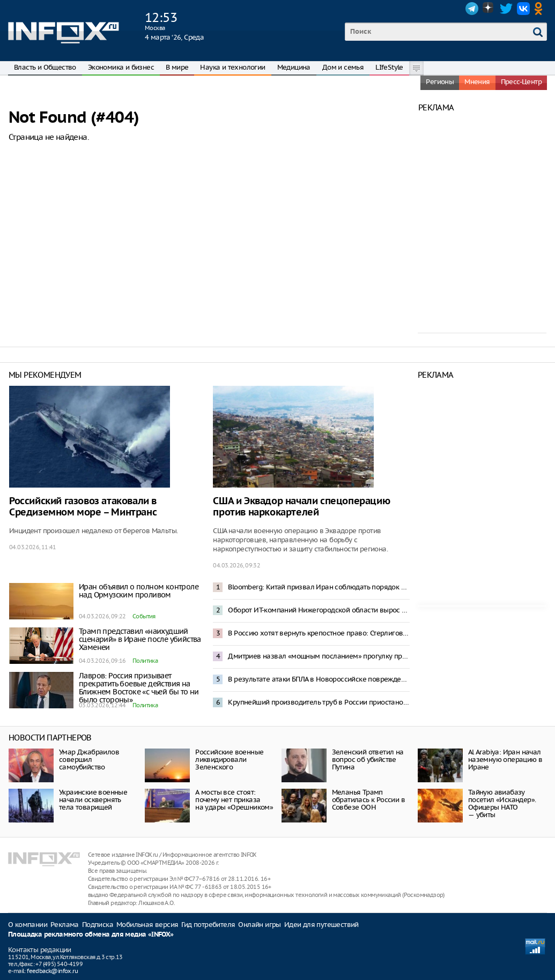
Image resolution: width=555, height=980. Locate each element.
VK (523, 9)
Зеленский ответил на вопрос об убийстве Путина (368, 760)
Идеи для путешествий (321, 925)
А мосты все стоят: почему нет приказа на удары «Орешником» (234, 800)
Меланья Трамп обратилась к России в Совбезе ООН (368, 800)
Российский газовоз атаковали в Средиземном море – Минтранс (83, 507)
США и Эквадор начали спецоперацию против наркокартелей (301, 507)
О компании (28, 925)
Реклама (65, 925)
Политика (145, 661)
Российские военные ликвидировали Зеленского (229, 760)
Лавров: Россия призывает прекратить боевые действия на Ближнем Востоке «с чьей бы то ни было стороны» (139, 688)
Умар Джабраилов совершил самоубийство (89, 760)
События (144, 616)
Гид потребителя (208, 925)
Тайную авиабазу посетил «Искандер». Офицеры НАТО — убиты (502, 803)
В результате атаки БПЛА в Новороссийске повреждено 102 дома (319, 679)
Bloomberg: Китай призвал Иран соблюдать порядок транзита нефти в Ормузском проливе (319, 587)
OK (541, 9)
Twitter (506, 9)
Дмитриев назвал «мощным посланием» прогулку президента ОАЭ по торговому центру (319, 656)
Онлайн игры (259, 925)
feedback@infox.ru (52, 971)
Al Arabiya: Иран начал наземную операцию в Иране (505, 760)
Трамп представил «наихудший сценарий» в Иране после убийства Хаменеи (140, 639)
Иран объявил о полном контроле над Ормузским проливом (139, 591)
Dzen (489, 9)
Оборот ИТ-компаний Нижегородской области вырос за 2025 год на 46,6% (319, 610)
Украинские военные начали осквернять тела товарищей (93, 800)
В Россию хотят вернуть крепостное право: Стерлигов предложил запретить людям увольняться (319, 633)
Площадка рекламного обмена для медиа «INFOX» (91, 935)
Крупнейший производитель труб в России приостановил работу (319, 702)
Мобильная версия (147, 925)
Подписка (98, 925)
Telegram (472, 9)
